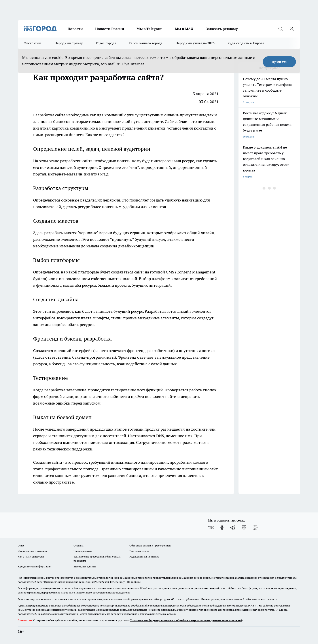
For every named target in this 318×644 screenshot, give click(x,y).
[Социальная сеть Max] (255, 527)
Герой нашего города (146, 43)
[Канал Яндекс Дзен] (244, 527)
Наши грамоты (83, 551)
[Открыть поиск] (280, 29)
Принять (279, 62)
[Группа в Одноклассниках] (222, 527)
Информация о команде (33, 551)
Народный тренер (69, 43)
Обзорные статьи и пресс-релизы (150, 545)
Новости (75, 29)
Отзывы (79, 545)
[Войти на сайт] (291, 29)
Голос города (106, 43)
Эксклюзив (33, 43)
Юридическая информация (34, 566)
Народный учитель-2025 (195, 43)
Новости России (110, 29)
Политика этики (139, 551)
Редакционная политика (144, 556)
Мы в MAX (184, 29)
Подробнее (134, 582)
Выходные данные (85, 566)
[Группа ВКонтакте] (211, 527)
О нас (21, 545)
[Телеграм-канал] (233, 527)
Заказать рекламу (222, 29)
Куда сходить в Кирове (246, 43)
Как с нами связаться (31, 556)
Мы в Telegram (150, 29)
